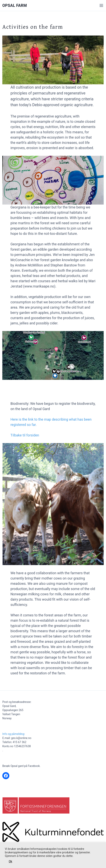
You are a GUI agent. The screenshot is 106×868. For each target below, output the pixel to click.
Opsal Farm (15, 5)
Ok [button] (11, 861)
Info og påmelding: (14, 734)
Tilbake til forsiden (25, 435)
